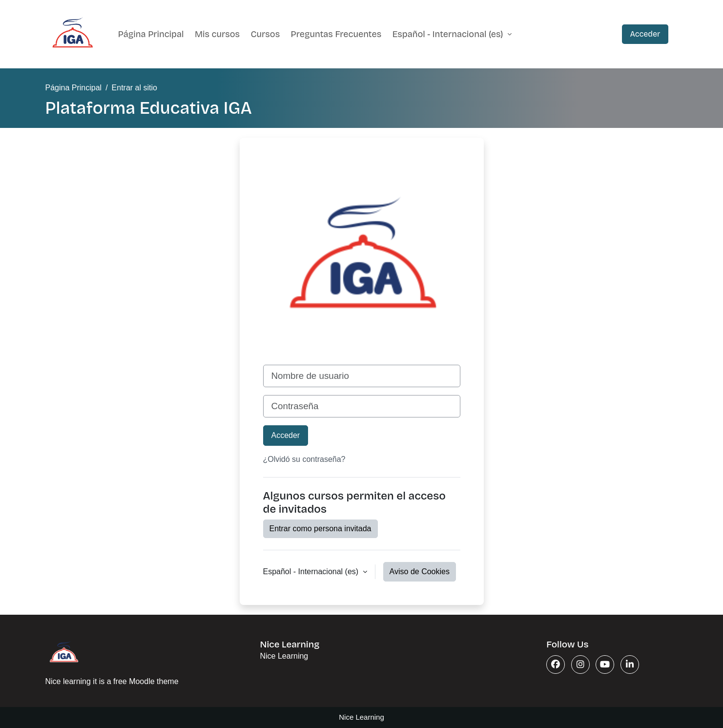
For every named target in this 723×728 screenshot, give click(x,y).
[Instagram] (580, 665)
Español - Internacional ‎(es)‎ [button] (312, 572)
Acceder (645, 34)
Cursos (266, 34)
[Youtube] (605, 665)
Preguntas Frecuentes (336, 34)
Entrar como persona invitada (320, 529)
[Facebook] (556, 665)
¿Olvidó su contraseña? (304, 459)
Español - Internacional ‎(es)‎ (449, 34)
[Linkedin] (630, 665)
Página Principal (151, 34)
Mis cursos (217, 34)
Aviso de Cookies (420, 572)
